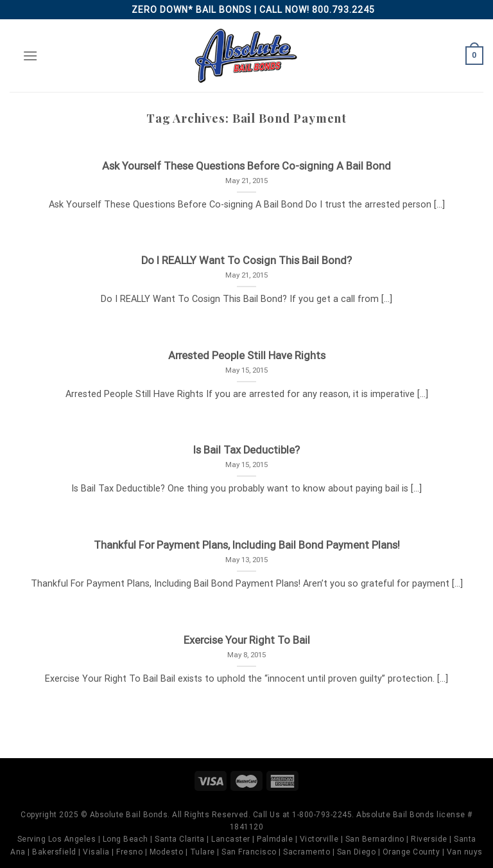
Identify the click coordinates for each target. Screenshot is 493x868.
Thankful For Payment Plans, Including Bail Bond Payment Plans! (247, 545)
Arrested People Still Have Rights (247, 356)
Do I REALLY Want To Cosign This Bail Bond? (246, 261)
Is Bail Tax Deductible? (246, 450)
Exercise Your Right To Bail (247, 640)
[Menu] (30, 56)
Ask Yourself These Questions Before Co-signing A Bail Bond (246, 166)
